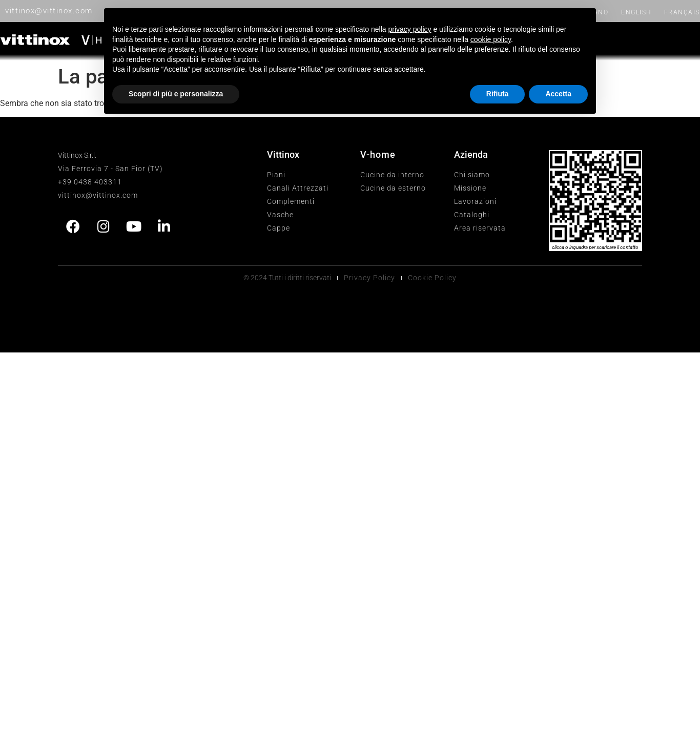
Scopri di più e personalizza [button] (176, 94)
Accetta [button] (558, 94)
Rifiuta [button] (498, 94)
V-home (378, 154)
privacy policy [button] (410, 29)
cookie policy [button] (491, 39)
